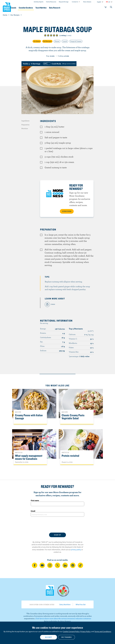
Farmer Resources (51, 2)
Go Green (37, 41)
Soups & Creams (76, 41)
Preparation (25, 125)
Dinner (57, 41)
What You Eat (81, 604)
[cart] (106, 8)
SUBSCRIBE (67, 211)
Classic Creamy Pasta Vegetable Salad (73, 417)
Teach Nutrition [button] (56, 8)
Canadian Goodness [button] (39, 8)
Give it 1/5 (45, 35)
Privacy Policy (85, 631)
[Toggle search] (111, 8)
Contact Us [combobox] (75, 2)
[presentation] (57, 525)
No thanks (67, 637)
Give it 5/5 (57, 35)
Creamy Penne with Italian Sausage (29, 417)
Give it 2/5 (48, 35)
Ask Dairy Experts (39, 2)
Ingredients (25, 121)
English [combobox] (99, 2)
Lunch (65, 41)
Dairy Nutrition (65, 604)
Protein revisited (70, 456)
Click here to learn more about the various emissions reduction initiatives (63, 618)
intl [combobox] (109, 2)
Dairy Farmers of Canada (7, 7)
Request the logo (64, 2)
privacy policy (76, 550)
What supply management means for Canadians (29, 457)
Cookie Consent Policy (71, 631)
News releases (87, 2)
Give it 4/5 (54, 35)
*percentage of (79, 356)
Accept (49, 637)
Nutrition (25, 128)
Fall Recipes (47, 41)
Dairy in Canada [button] (22, 8)
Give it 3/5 (51, 35)
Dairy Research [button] (72, 8)
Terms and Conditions (103, 631)
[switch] (59, 64)
